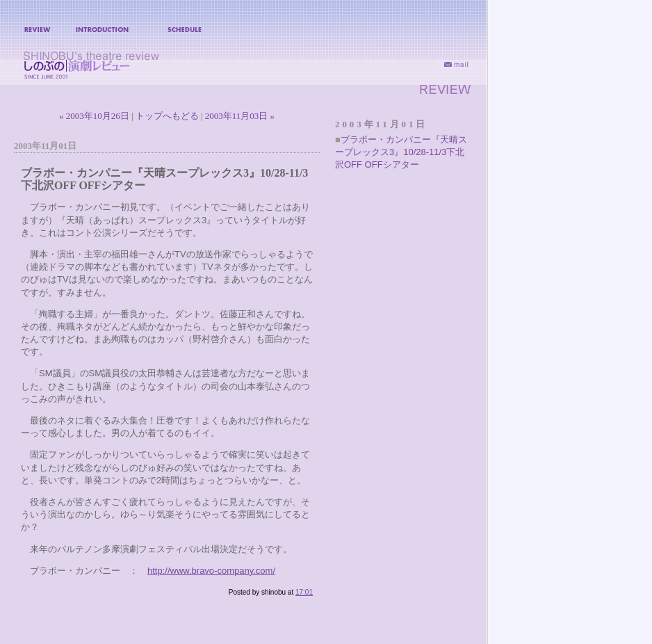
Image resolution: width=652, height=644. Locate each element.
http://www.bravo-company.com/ (211, 571)
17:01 (304, 592)
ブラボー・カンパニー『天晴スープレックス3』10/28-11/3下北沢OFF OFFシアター (401, 152)
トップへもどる (167, 116)
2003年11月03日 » (240, 116)
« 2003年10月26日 (94, 116)
